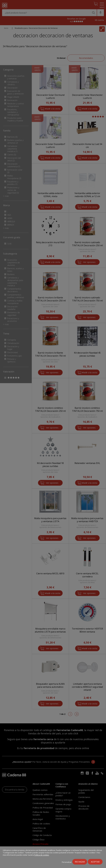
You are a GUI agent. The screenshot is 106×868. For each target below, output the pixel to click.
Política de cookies (42, 855)
